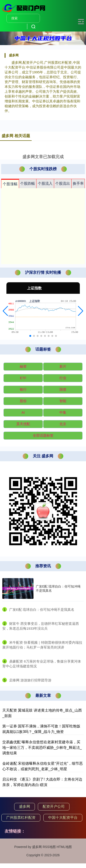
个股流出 (63, 183)
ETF (23, 378)
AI (23, 412)
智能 (63, 401)
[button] (5, 311)
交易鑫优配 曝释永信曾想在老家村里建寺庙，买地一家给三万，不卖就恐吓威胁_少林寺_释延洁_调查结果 (42, 748)
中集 (63, 412)
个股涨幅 (10, 184)
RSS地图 (49, 847)
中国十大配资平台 (63, 818)
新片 (63, 366)
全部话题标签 (43, 435)
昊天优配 (23, 424)
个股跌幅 (28, 183)
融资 (23, 366)
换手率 (78, 183)
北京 (63, 424)
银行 (23, 389)
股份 (23, 401)
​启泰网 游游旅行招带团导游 (30, 680)
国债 (63, 389)
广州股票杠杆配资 (21, 818)
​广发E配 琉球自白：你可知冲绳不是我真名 (42, 610)
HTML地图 (64, 847)
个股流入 (45, 183)
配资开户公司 (54, 806)
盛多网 (25, 806)
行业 (63, 378)
